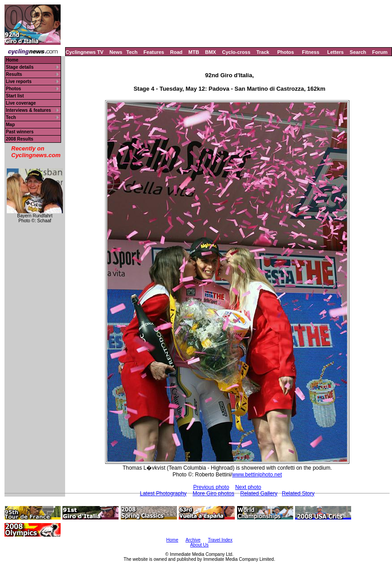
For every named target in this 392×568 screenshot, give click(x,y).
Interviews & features (29, 110)
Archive (193, 540)
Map (10, 125)
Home (12, 60)
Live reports (19, 81)
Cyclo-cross (236, 52)
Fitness (311, 52)
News (116, 52)
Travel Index (220, 540)
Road (176, 52)
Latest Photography (163, 493)
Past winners (20, 132)
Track (263, 52)
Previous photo (211, 487)
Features (154, 52)
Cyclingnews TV (84, 52)
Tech (132, 52)
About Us (199, 545)
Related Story (298, 493)
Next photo (248, 487)
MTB (194, 52)
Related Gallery (259, 493)
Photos (285, 52)
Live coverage (21, 103)
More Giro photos (214, 493)
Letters (336, 52)
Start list (15, 96)
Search (358, 52)
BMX (211, 52)
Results (14, 74)
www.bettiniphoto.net (257, 475)
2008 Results (20, 139)
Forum (380, 52)
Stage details (20, 67)
